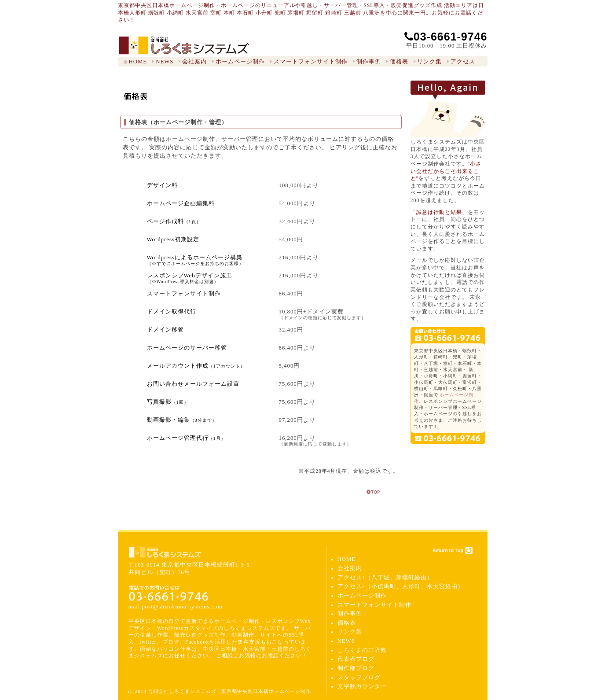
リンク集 (429, 62)
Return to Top (453, 551)
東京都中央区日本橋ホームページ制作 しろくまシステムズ (184, 46)
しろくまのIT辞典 (362, 650)
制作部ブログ (356, 668)
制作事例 (369, 62)
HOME (138, 62)
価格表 (399, 62)
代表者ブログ (356, 659)
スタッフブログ (359, 678)
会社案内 (194, 62)
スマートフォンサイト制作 (311, 62)
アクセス (463, 62)
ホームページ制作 (240, 62)
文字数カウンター (362, 686)
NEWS (165, 62)
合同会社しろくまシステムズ (165, 553)
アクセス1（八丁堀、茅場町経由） (385, 578)
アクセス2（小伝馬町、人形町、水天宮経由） (401, 586)
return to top (374, 492)
